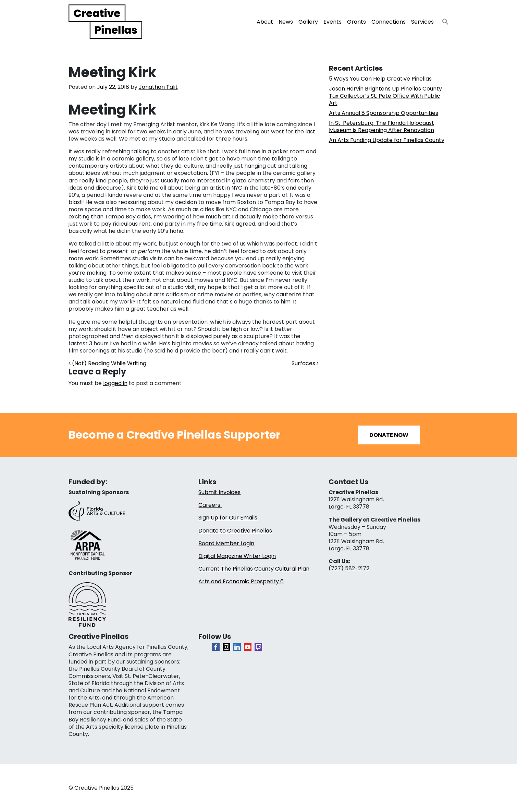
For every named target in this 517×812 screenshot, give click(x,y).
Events (333, 22)
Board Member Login (226, 543)
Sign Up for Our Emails (228, 518)
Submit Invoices (219, 492)
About (265, 22)
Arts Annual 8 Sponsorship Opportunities (384, 113)
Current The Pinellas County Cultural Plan (254, 569)
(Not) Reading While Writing (107, 363)
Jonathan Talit (158, 87)
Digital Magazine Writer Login (237, 556)
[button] (443, 20)
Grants (356, 22)
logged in (115, 383)
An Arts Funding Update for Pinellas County (387, 140)
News (286, 22)
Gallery (308, 22)
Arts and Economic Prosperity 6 (241, 581)
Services (422, 22)
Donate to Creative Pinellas (235, 531)
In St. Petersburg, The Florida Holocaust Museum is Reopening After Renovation (381, 127)
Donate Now (389, 435)
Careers (210, 505)
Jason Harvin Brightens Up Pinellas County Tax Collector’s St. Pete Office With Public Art (385, 96)
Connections (389, 22)
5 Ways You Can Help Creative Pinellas (380, 79)
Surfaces (305, 363)
